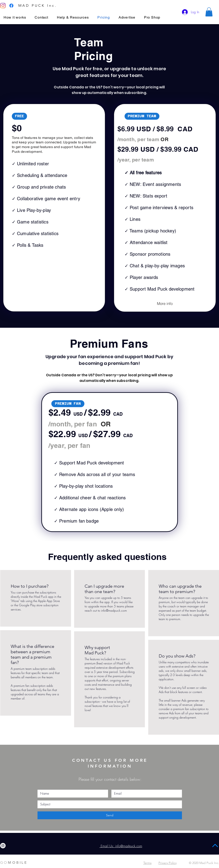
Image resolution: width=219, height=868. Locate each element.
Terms (147, 863)
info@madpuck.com (114, 610)
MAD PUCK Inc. (38, 5)
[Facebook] (11, 6)
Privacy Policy (168, 863)
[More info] (165, 304)
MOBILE (14, 863)
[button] (209, 12)
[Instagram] (3, 6)
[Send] (110, 815)
